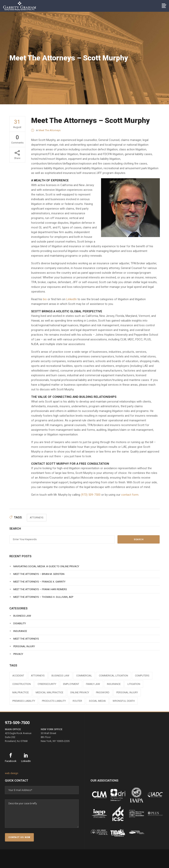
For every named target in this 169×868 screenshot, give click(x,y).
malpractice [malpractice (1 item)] (21, 692)
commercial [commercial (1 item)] (84, 676)
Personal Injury (24, 646)
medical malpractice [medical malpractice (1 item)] (49, 692)
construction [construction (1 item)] (22, 684)
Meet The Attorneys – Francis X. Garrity (39, 582)
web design (12, 773)
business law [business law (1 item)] (60, 676)
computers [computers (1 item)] (142, 676)
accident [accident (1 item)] (18, 676)
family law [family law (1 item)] (93, 684)
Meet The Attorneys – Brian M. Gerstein (39, 574)
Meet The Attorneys (50, 130)
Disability (20, 623)
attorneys (37, 518)
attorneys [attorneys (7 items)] (38, 676)
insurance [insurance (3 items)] (114, 684)
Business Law (22, 616)
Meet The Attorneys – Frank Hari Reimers (40, 589)
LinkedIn (71, 299)
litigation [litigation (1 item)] (134, 684)
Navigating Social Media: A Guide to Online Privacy (46, 566)
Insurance (20, 631)
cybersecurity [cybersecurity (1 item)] (47, 684)
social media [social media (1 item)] (97, 701)
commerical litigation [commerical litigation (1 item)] (113, 676)
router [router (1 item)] (77, 701)
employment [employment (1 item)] (71, 684)
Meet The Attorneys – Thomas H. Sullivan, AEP (43, 597)
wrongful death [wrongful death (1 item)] (124, 701)
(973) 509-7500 (91, 495)
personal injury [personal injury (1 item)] (127, 692)
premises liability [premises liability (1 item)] (24, 701)
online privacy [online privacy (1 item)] (80, 692)
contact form (130, 495)
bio (45, 299)
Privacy (18, 654)
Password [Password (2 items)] (103, 692)
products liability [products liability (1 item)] (54, 701)
